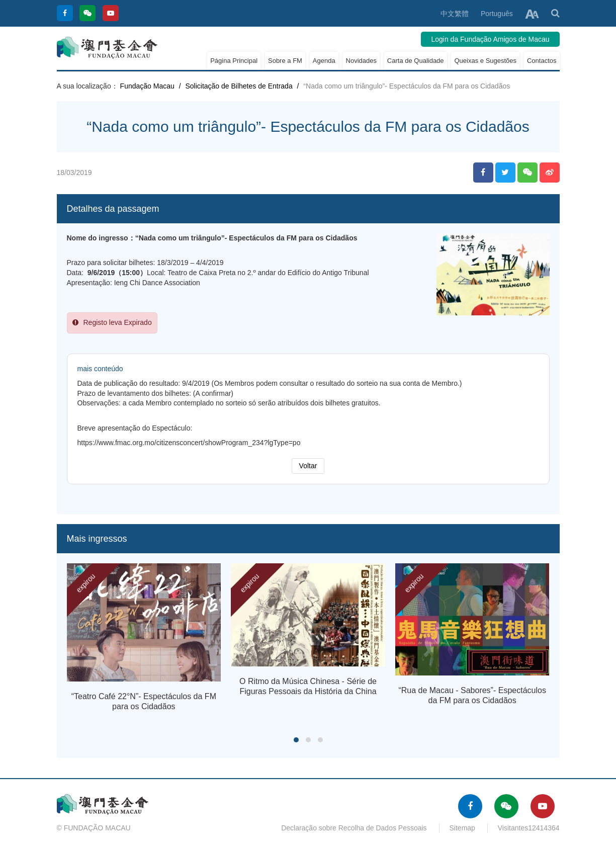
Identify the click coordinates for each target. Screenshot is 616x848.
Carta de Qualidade (416, 61)
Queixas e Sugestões (485, 61)
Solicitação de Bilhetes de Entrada (239, 86)
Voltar (308, 466)
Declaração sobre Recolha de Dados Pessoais (354, 828)
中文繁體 (455, 14)
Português (497, 14)
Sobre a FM (285, 61)
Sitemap (462, 828)
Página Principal (234, 61)
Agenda (324, 61)
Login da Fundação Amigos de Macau (490, 39)
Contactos (542, 61)
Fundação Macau (147, 86)
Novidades (361, 61)
